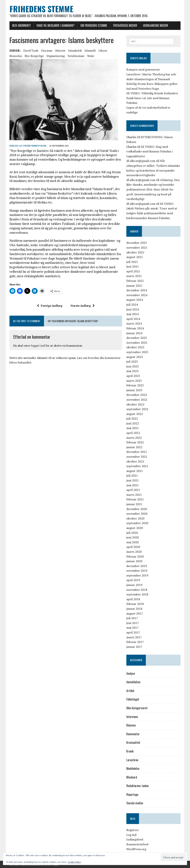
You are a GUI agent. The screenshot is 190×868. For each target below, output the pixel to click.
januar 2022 (134, 447)
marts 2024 (134, 323)
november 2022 (137, 400)
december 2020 (137, 509)
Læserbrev (132, 760)
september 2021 (137, 466)
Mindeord (132, 777)
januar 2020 (134, 561)
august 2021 (135, 471)
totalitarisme (76, 56)
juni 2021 (133, 480)
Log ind (131, 835)
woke (91, 56)
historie (60, 51)
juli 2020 (132, 533)
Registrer (133, 830)
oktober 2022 (135, 404)
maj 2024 (132, 314)
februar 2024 (135, 328)
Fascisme (47, 51)
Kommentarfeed (137, 844)
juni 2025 (133, 266)
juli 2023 (132, 361)
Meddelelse (133, 768)
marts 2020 (134, 552)
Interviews (132, 717)
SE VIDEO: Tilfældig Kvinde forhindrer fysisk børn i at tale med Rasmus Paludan (152, 98)
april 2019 (133, 580)
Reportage (132, 794)
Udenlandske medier (155, 25)
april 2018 (133, 599)
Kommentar (133, 734)
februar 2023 (135, 385)
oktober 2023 (135, 347)
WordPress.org (136, 849)
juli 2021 (132, 475)
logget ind (38, 346)
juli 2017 (132, 618)
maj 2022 (132, 428)
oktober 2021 (135, 461)
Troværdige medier (125, 25)
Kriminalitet (133, 742)
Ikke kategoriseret (137, 708)
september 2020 (137, 523)
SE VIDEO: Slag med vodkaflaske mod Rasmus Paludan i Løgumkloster (149, 151)
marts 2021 (134, 495)
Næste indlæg (83, 306)
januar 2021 (134, 504)
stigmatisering (56, 56)
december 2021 (137, 452)
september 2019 (137, 575)
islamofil (90, 51)
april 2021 (133, 490)
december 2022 (137, 395)
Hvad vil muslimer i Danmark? (56, 25)
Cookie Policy (74, 862)
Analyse (131, 673)
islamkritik (75, 51)
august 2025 (135, 257)
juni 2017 (133, 623)
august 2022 (135, 414)
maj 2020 (132, 542)
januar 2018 (134, 609)
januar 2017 (134, 647)
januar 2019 (134, 585)
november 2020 (137, 514)
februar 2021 (135, 499)
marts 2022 (134, 438)
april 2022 (133, 433)
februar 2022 (135, 442)
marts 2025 (134, 276)
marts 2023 (134, 381)
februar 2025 (135, 281)
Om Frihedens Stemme (94, 25)
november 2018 (137, 590)
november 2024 (137, 295)
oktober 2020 (135, 518)
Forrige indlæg (50, 306)
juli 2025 (132, 262)
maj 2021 (132, 485)
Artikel (130, 691)
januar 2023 (134, 390)
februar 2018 (135, 604)
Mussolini (16, 56)
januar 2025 (134, 286)
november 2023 (137, 343)
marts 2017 (134, 637)
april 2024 (133, 319)
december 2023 (137, 338)
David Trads (31, 51)
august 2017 (135, 613)
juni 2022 (133, 423)
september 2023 (137, 352)
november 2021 (137, 457)
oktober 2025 (135, 252)
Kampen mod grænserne (143, 69)
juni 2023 (133, 366)
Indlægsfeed (135, 839)
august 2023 (135, 357)
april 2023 (133, 376)
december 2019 (137, 566)
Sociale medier (135, 803)
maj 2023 (132, 371)
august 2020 (135, 528)
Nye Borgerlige (34, 56)
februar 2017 (135, 642)
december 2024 (137, 290)
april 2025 (133, 271)
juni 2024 (133, 309)
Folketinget (133, 699)
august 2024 (135, 300)
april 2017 (133, 632)
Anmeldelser (134, 682)
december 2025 (137, 243)
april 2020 (133, 547)
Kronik (130, 751)
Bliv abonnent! (22, 25)
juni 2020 (133, 537)
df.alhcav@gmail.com (141, 161)
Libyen (103, 51)
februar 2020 (135, 556)
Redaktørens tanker (138, 786)
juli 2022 (132, 418)
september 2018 (137, 594)
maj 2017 (132, 628)
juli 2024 (132, 304)
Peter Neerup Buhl (35, 146)
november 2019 (137, 571)
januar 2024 (134, 333)
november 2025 (137, 247)
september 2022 (137, 409)
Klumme (131, 725)
